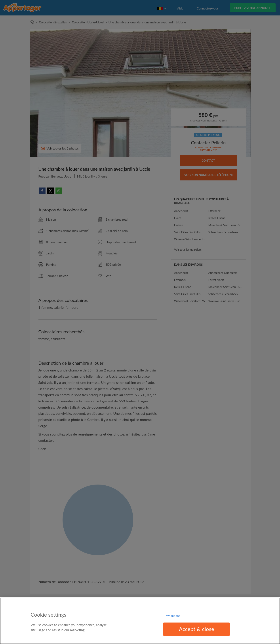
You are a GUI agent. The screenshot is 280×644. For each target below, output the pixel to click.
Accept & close (197, 629)
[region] (140, 621)
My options (173, 616)
